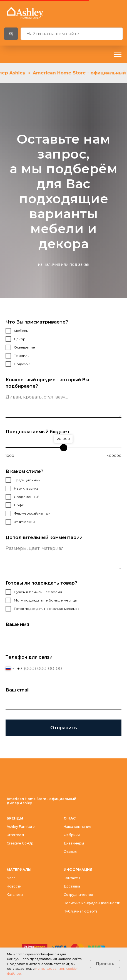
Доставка (72, 886)
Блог (11, 878)
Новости (14, 886)
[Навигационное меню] (118, 54)
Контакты (72, 878)
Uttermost (16, 835)
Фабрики (72, 835)
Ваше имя (17, 624)
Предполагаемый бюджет (38, 432)
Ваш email (18, 690)
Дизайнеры (74, 843)
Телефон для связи (29, 657)
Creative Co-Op (20, 843)
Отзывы (70, 852)
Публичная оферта (81, 911)
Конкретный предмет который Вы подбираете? (47, 383)
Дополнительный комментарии (44, 537)
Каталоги (15, 895)
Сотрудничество (78, 895)
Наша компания (77, 827)
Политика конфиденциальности (92, 903)
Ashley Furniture (21, 827)
